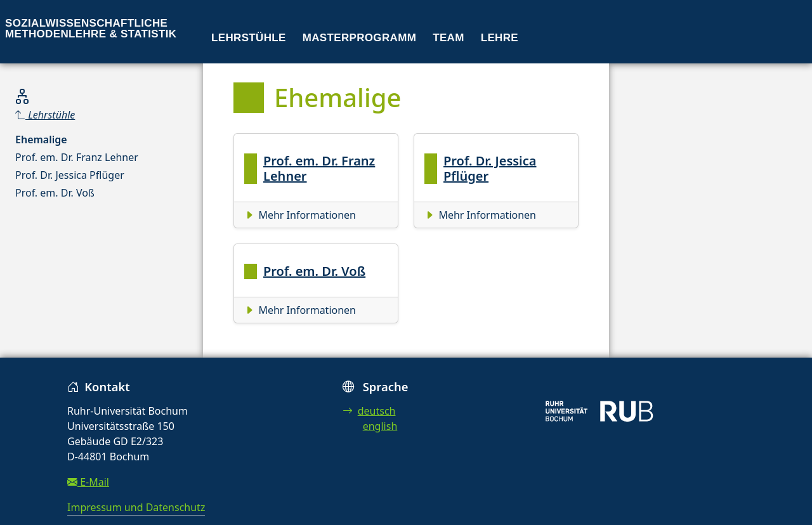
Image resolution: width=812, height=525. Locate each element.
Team (449, 38)
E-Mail (88, 482)
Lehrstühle (249, 38)
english (380, 426)
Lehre (500, 38)
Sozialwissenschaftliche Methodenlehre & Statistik (91, 29)
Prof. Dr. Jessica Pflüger (70, 175)
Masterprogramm (359, 38)
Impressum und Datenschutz (136, 507)
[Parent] (77, 115)
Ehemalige (41, 139)
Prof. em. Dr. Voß (55, 193)
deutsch (369, 411)
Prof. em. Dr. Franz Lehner (77, 157)
